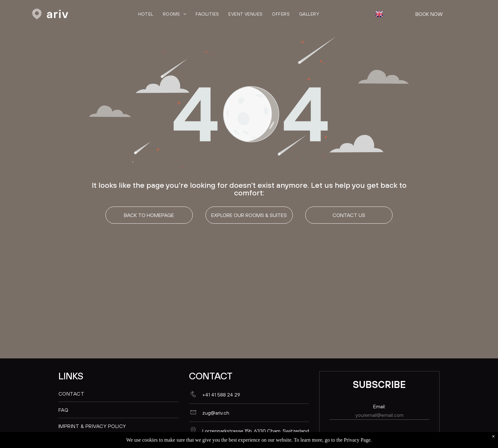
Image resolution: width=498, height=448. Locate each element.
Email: (379, 406)
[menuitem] (146, 14)
